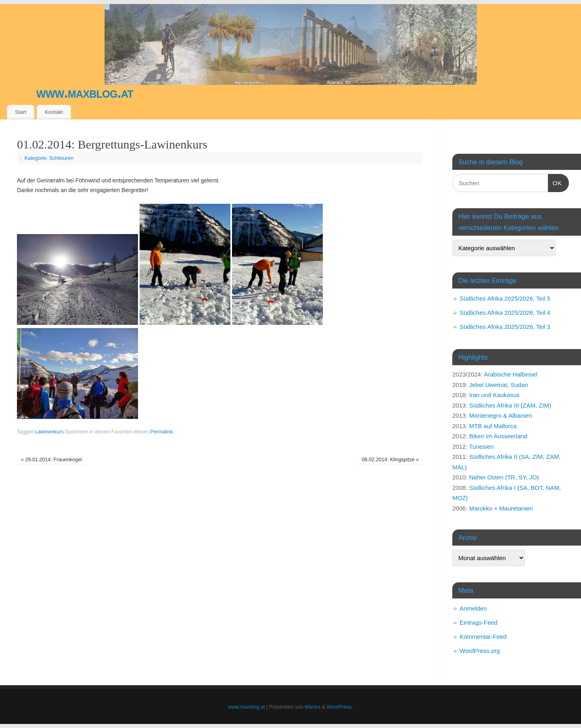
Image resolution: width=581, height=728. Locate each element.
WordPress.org (480, 651)
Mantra (312, 707)
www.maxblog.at (85, 93)
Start (21, 112)
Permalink (161, 432)
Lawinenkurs (49, 432)
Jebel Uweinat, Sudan (499, 385)
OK (555, 182)
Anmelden (473, 608)
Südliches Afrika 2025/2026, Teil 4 (505, 313)
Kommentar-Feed (483, 637)
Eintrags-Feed (479, 622)
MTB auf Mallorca (493, 426)
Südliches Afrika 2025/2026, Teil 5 (505, 298)
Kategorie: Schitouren (49, 158)
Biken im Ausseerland (498, 436)
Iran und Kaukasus (494, 395)
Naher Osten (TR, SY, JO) (504, 477)
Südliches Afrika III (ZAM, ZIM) (510, 405)
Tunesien (481, 447)
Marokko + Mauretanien (501, 508)
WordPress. (340, 707)
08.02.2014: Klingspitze (390, 460)
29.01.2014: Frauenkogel (51, 460)
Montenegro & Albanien (501, 415)
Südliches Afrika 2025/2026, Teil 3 (505, 327)
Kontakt (54, 112)
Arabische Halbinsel (511, 374)
